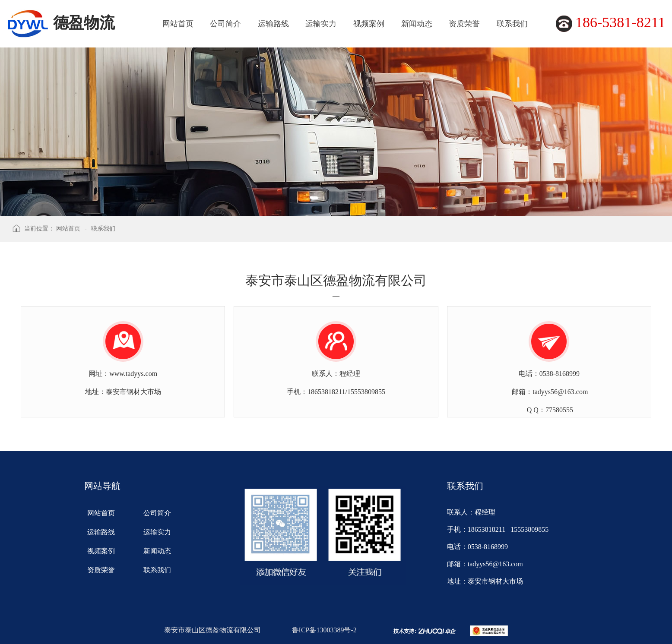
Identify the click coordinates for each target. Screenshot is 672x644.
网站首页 (178, 24)
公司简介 (225, 24)
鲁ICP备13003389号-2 (324, 630)
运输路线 (273, 24)
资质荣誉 (464, 24)
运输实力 (321, 24)
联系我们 (512, 24)
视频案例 (369, 24)
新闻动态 (417, 24)
